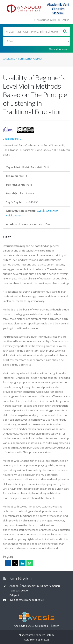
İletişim (55, 626)
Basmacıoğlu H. (12, 139)
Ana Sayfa (9, 59)
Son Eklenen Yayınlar (31, 59)
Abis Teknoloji (32, 640)
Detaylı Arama (58, 49)
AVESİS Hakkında (38, 626)
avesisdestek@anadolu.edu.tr (27, 600)
